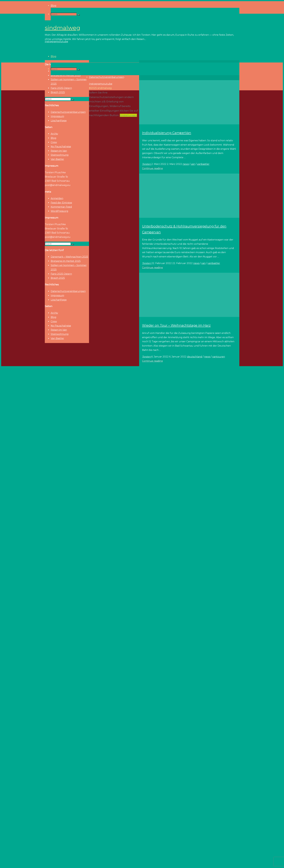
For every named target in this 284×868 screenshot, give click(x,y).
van (193, 164)
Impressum (57, 116)
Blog (53, 138)
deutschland (195, 357)
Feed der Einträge (61, 203)
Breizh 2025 (58, 92)
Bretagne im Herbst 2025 (66, 261)
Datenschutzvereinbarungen (68, 112)
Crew (54, 142)
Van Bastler (57, 159)
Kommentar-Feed (61, 207)
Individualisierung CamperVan (167, 133)
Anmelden (57, 198)
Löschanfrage (59, 121)
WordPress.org (59, 211)
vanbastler (203, 164)
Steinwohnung (60, 155)
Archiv (54, 134)
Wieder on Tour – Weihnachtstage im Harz (176, 325)
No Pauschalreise (61, 147)
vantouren (219, 357)
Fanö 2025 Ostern (61, 88)
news (186, 164)
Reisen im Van (59, 151)
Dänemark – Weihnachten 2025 (69, 257)
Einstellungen (128, 115)
